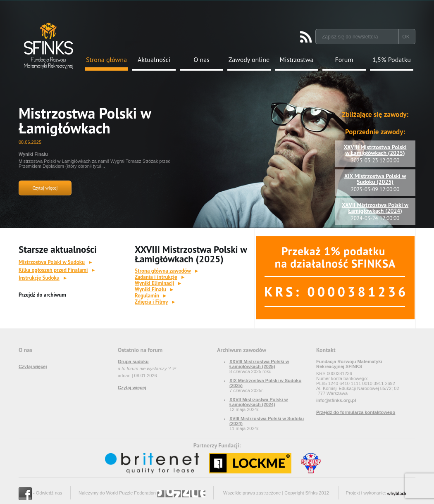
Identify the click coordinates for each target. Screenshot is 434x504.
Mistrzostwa (297, 59)
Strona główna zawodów (163, 271)
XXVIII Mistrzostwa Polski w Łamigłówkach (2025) (375, 150)
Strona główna (106, 59)
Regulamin (147, 296)
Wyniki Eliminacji (154, 283)
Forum (344, 59)
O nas (201, 59)
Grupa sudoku (133, 361)
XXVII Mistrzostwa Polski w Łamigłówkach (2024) (375, 208)
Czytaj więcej (45, 188)
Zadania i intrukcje (156, 277)
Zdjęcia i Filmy (151, 302)
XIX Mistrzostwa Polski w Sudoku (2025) (375, 179)
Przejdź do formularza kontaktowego (356, 412)
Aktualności (154, 59)
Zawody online (249, 59)
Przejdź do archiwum (42, 295)
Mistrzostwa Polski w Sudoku (52, 262)
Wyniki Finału (150, 289)
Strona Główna (49, 46)
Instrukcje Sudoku (39, 278)
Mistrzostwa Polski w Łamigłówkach (85, 120)
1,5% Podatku (392, 59)
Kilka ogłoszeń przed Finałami (53, 270)
